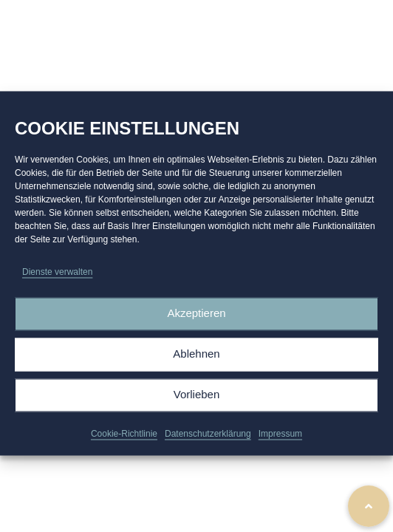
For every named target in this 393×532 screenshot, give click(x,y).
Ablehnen (196, 360)
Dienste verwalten (57, 278)
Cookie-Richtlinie (124, 440)
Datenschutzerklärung (208, 440)
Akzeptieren (196, 320)
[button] (369, 506)
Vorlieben (197, 401)
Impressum (280, 440)
